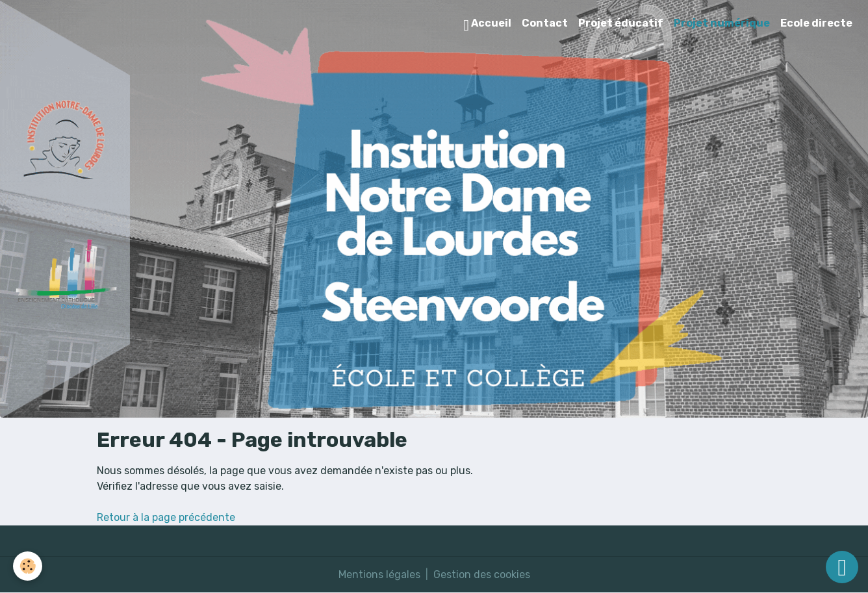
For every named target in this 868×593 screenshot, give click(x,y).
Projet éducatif (621, 23)
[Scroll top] (842, 567)
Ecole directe (816, 23)
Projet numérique (722, 23)
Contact (545, 23)
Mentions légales (379, 574)
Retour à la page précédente (166, 517)
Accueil (487, 25)
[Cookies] (28, 566)
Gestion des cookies (482, 574)
